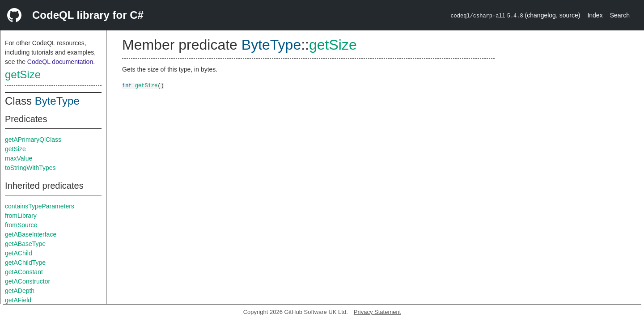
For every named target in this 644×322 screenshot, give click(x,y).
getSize (23, 74)
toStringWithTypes (30, 168)
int (127, 85)
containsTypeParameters (40, 206)
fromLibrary (21, 216)
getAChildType (25, 263)
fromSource (21, 225)
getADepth (20, 291)
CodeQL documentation (60, 62)
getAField (18, 300)
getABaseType (25, 244)
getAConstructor (28, 281)
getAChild (19, 253)
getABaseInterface (31, 234)
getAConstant (24, 272)
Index (595, 15)
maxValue (19, 158)
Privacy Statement (377, 312)
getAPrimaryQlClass (33, 140)
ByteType (57, 101)
